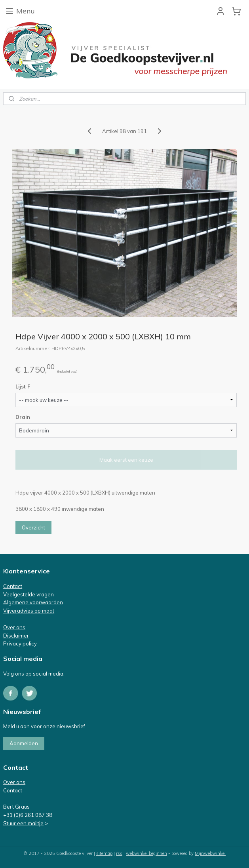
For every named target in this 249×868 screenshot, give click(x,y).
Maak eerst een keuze (126, 460)
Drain (23, 417)
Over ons (14, 627)
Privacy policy (20, 643)
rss (119, 853)
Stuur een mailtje (23, 823)
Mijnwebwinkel (210, 853)
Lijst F (23, 386)
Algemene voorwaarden (33, 602)
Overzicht (33, 527)
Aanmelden (24, 743)
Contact (13, 586)
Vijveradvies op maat (29, 611)
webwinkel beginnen (146, 853)
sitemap (104, 853)
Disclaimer (16, 636)
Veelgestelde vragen (29, 594)
